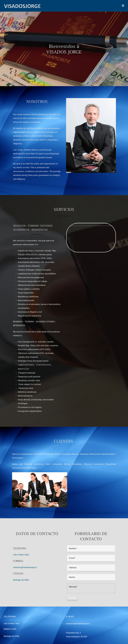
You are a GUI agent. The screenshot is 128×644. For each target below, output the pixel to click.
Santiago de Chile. (21, 579)
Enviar (72, 598)
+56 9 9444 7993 (21, 554)
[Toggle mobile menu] (123, 6)
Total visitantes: (73, 636)
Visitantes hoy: (73, 632)
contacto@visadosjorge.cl (25, 567)
